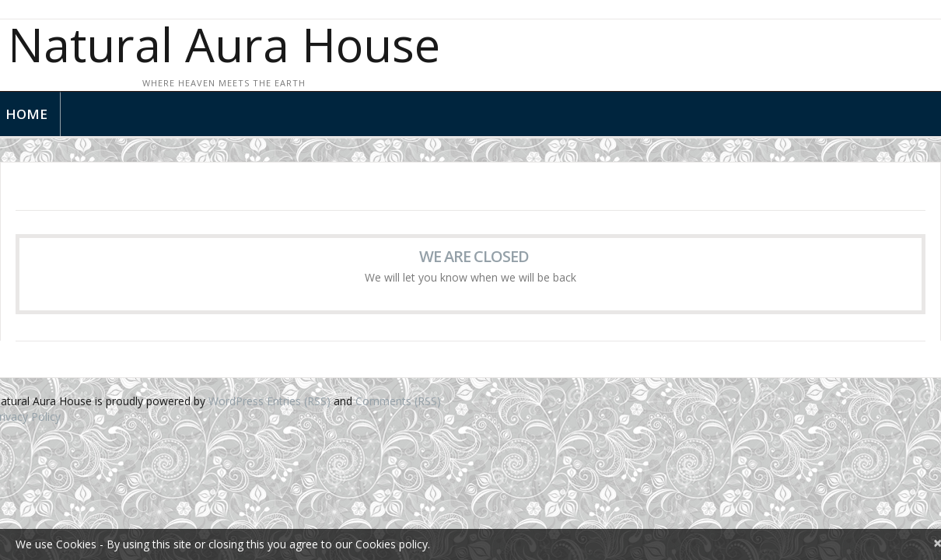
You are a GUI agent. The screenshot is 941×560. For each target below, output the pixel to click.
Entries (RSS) (299, 401)
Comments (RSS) (398, 401)
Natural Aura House (224, 44)
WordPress (236, 401)
